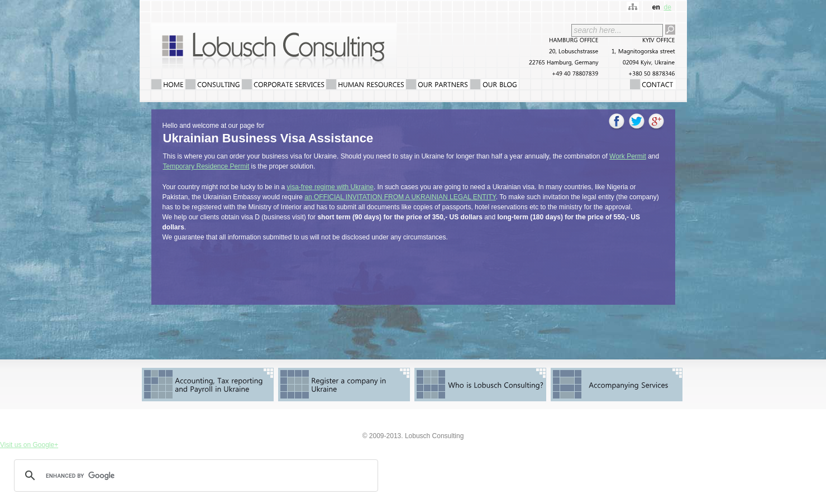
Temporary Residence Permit (206, 166)
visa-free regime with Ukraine (330, 187)
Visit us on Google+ (29, 445)
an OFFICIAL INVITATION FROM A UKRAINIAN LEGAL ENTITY (400, 197)
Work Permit (628, 156)
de (667, 7)
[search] (194, 476)
